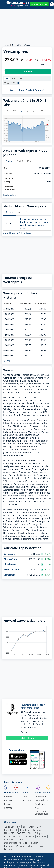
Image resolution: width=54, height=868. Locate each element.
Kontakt (8, 797)
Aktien (7, 836)
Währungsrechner (25, 846)
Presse (8, 804)
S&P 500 (21, 833)
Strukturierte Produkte (16, 843)
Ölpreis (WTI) (10, 564)
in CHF (30, 161)
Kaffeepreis (9, 554)
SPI (19, 827)
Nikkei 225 (9, 833)
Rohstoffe (16, 45)
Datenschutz (41, 801)
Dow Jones (25, 830)
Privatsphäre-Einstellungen (42, 813)
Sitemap (8, 808)
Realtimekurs (11, 195)
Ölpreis (40, 846)
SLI (25, 827)
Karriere (8, 801)
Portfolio (9, 846)
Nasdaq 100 (39, 830)
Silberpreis (10, 840)
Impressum (41, 797)
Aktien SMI (9, 827)
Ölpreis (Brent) (11, 559)
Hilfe (25, 797)
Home (6, 45)
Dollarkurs (29, 836)
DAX (39, 827)
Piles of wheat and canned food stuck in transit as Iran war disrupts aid (34, 222)
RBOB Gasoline (11, 570)
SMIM (31, 827)
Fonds (21, 840)
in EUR (20, 161)
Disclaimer (40, 804)
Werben (27, 801)
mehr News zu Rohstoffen (17, 233)
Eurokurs (42, 836)
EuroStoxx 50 (11, 830)
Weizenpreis (29, 45)
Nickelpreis (9, 575)
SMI (30, 833)
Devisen (17, 836)
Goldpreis (39, 833)
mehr (7, 361)
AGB (37, 808)
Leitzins (8, 849)
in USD (9, 161)
